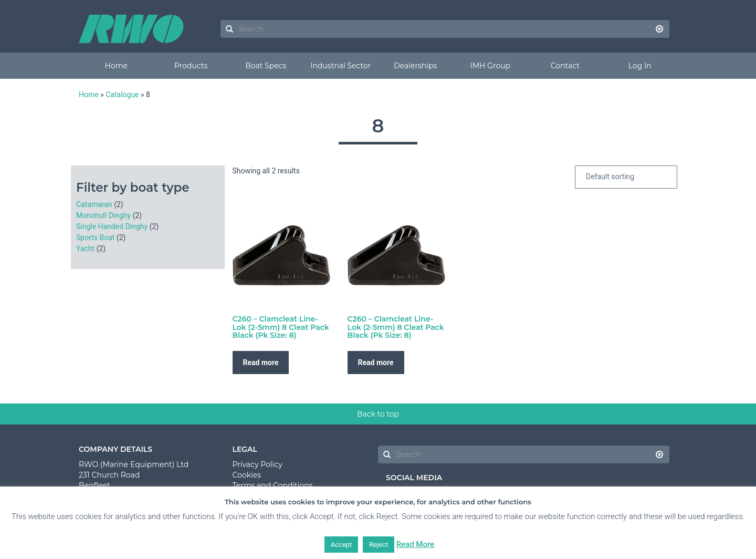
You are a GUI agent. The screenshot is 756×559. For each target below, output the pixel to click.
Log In (640, 66)
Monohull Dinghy (103, 215)
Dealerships (415, 66)
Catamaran (94, 204)
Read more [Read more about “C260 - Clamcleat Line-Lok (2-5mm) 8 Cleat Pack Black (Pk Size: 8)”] (261, 363)
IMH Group (490, 66)
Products (191, 66)
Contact (565, 66)
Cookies (247, 475)
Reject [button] (379, 545)
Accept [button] (342, 545)
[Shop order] (626, 177)
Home (116, 66)
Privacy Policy (258, 464)
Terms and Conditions (273, 485)
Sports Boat (95, 237)
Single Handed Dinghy (112, 226)
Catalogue (122, 95)
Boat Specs (266, 66)
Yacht (85, 249)
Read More (416, 544)
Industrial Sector (340, 66)
